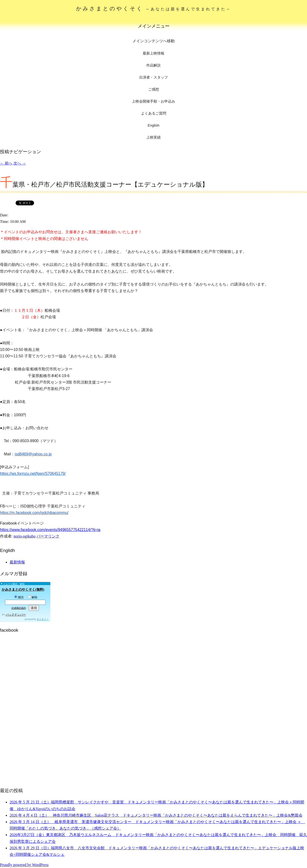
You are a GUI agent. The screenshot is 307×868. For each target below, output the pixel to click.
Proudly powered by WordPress (24, 865)
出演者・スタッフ (153, 77)
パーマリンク (48, 536)
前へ (6, 163)
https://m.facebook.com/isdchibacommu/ (34, 513)
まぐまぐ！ (43, 619)
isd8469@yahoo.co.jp (33, 454)
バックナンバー (16, 615)
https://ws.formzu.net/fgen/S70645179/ (33, 474)
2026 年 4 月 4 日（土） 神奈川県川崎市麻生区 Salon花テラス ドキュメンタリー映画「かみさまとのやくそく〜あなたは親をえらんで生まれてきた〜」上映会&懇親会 (156, 815)
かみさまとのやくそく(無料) (23, 590)
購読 (19, 597)
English (153, 125)
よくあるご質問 (154, 113)
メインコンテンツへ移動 (153, 41)
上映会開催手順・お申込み (153, 101)
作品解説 (153, 65)
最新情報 (17, 562)
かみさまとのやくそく (154, 9)
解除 (33, 597)
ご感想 (154, 89)
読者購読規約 (19, 608)
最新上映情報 (153, 53)
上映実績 (153, 137)
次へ (20, 163)
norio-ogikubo (24, 536)
